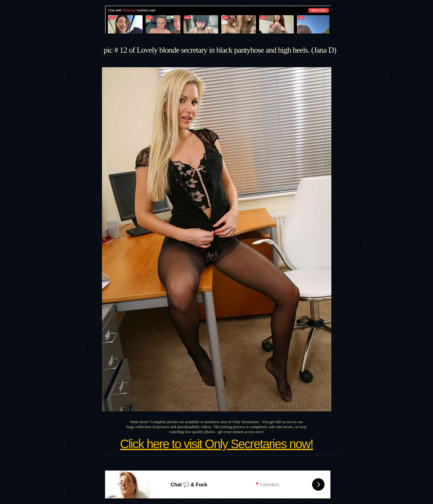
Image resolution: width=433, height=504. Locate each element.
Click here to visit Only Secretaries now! (216, 444)
